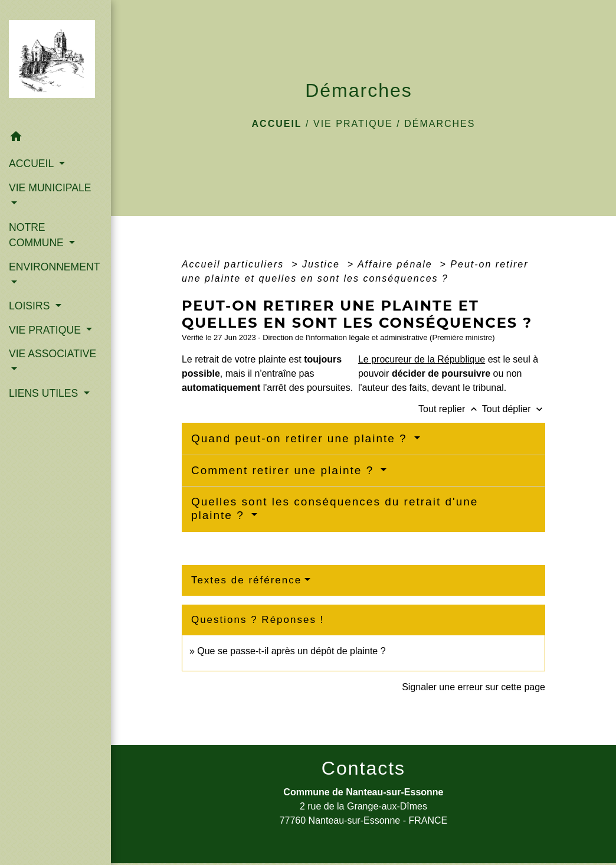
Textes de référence (246, 580)
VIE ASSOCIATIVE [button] (53, 354)
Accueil (277, 124)
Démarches (440, 124)
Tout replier (450, 409)
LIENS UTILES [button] (45, 393)
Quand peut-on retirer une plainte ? (301, 438)
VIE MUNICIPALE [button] (50, 188)
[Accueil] (55, 62)
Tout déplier (514, 409)
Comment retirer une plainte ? (285, 470)
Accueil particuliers (235, 264)
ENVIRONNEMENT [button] (54, 267)
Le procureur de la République (422, 359)
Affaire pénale (397, 264)
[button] (55, 138)
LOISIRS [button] (31, 306)
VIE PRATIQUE (353, 124)
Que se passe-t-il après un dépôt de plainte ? (291, 651)
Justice (323, 264)
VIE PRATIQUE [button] (46, 330)
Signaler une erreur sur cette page (474, 687)
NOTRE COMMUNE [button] (38, 235)
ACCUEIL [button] (33, 164)
